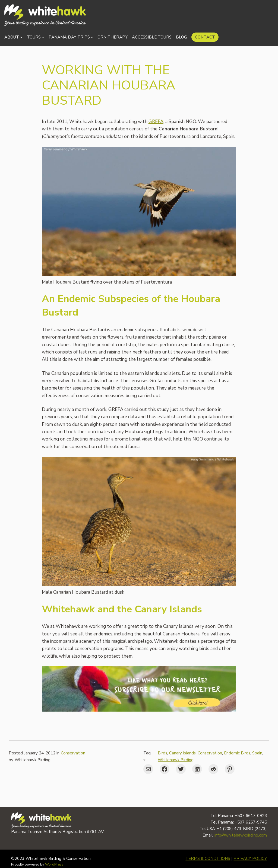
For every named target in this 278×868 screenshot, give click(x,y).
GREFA (156, 122)
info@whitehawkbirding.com (241, 835)
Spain (257, 753)
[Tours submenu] (43, 37)
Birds (162, 753)
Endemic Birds (237, 753)
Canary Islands (182, 753)
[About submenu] (21, 37)
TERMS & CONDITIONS (208, 859)
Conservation (73, 753)
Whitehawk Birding (176, 760)
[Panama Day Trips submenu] (92, 37)
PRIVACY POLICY (250, 859)
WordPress (54, 864)
